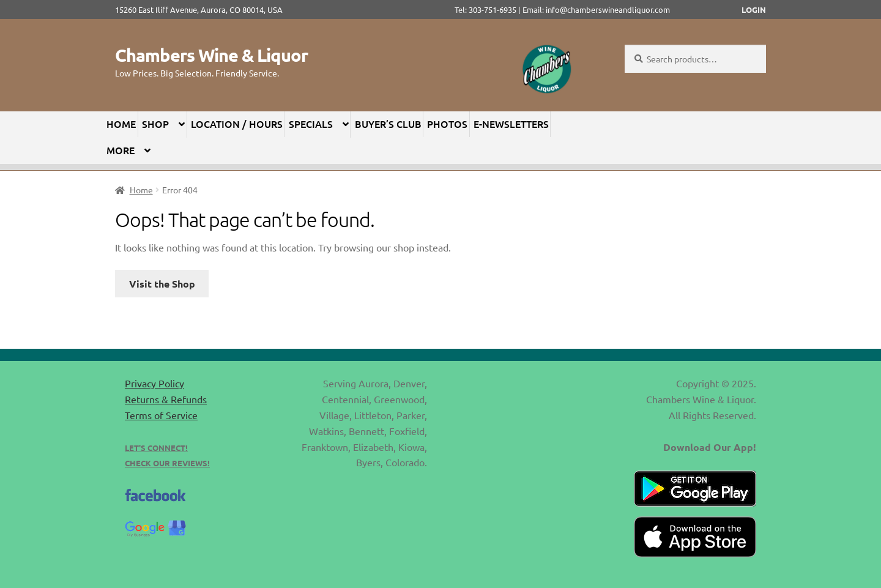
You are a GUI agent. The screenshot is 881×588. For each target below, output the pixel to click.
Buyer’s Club (388, 124)
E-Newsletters (511, 124)
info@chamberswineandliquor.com (608, 9)
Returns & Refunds (166, 399)
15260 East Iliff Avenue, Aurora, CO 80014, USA (203, 9)
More (121, 150)
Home (121, 124)
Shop (155, 124)
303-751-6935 (493, 9)
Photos (447, 124)
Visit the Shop (162, 284)
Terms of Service (161, 415)
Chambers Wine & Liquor (211, 55)
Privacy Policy (154, 383)
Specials (311, 124)
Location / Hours (237, 124)
